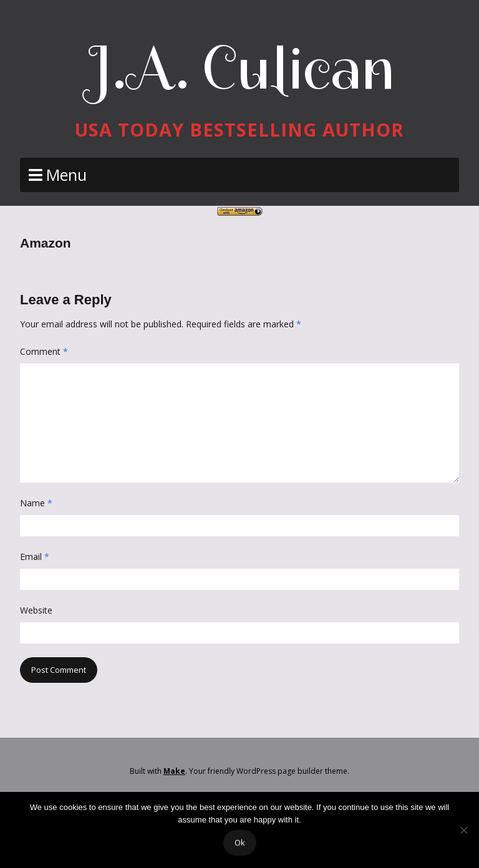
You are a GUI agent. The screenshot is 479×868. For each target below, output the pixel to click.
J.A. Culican (240, 68)
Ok (240, 842)
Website (36, 610)
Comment (44, 351)
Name (36, 503)
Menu (66, 175)
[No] (463, 830)
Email (35, 557)
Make (174, 771)
